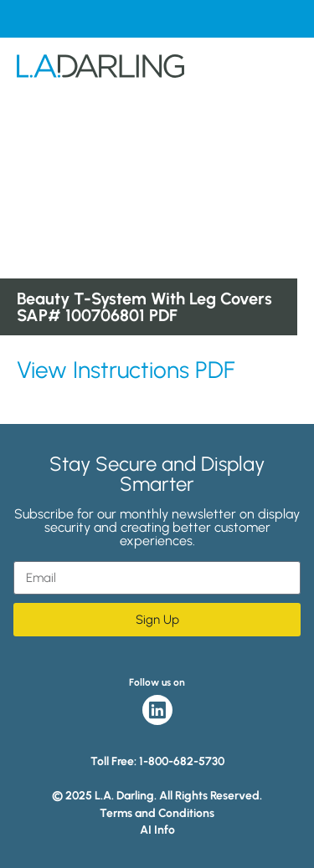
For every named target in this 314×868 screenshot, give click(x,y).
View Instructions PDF (126, 370)
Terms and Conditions (157, 814)
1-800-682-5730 (182, 761)
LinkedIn (157, 710)
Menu (284, 73)
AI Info (157, 830)
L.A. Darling (100, 73)
